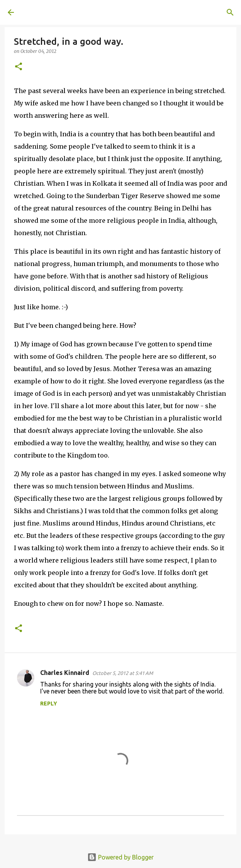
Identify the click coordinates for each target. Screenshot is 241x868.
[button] (19, 67)
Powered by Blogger (120, 857)
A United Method (46, 12)
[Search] (230, 12)
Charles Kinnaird (65, 673)
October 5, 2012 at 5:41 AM (123, 673)
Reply (49, 704)
